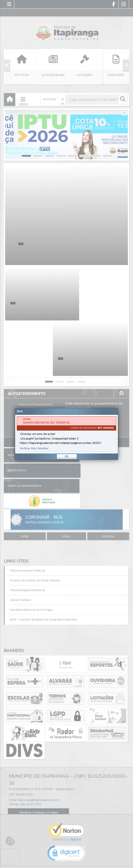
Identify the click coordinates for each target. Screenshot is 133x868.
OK (67, 456)
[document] (66, 434)
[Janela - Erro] (66, 434)
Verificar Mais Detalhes (34, 448)
